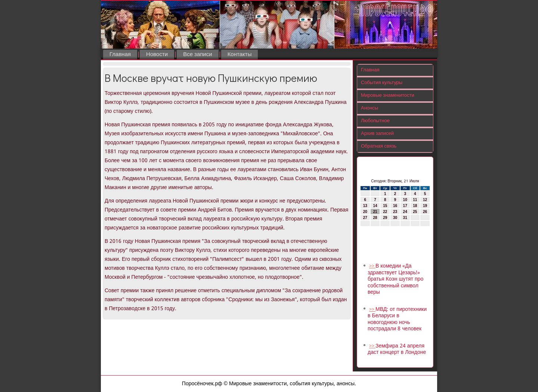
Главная (120, 55)
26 (425, 212)
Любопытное (375, 121)
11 (415, 200)
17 (405, 206)
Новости (157, 55)
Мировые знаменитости (388, 95)
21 (375, 212)
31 (405, 218)
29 (385, 218)
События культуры (382, 83)
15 (385, 206)
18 (415, 206)
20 (365, 212)
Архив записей (377, 134)
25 (415, 212)
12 (425, 200)
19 (425, 206)
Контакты (240, 55)
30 (395, 218)
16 (395, 206)
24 (405, 212)
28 (375, 218)
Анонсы (370, 108)
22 (385, 212)
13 (365, 206)
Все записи (197, 55)
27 (365, 218)
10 (405, 200)
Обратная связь (379, 146)
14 (375, 206)
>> (372, 266)
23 (395, 212)
